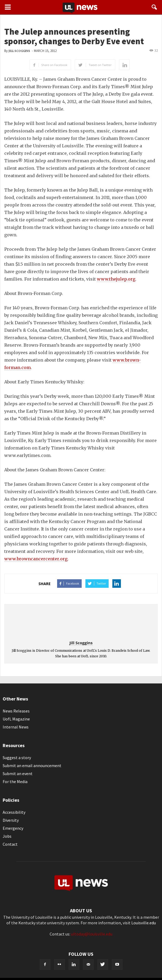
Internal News (16, 727)
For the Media (15, 781)
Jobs (7, 836)
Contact (10, 844)
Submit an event (18, 774)
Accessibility (14, 812)
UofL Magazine (16, 719)
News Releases (16, 711)
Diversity (11, 820)
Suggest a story (17, 758)
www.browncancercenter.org (36, 559)
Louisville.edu (144, 923)
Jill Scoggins (19, 51)
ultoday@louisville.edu (92, 934)
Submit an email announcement (32, 766)
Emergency (13, 828)
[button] (155, 7)
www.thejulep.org (116, 279)
